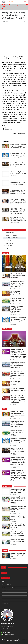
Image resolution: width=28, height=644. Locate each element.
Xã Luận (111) (7, 249)
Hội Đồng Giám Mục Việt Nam (9, 588)
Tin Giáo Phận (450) (9, 233)
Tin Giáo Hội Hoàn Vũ (15, 6)
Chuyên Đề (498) (8, 246)
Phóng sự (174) (8, 241)
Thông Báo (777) (8, 243)
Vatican (4, 582)
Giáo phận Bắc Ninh (7, 594)
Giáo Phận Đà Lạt (6, 603)
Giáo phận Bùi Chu (6, 597)
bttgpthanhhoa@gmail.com (8, 635)
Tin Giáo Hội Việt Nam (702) (11, 235)
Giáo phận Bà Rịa (6, 591)
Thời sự (5, 230)
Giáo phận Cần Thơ (6, 600)
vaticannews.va (22, 133)
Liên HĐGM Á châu (6, 585)
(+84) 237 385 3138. (6, 633)
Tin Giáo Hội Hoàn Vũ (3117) (11, 238)
